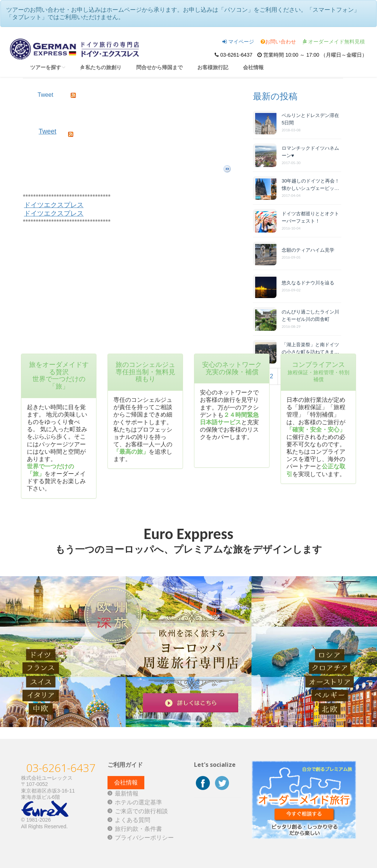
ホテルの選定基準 (138, 802)
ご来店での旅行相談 (141, 811)
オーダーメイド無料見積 (334, 42)
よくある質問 (133, 820)
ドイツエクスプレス (54, 205)
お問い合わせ (278, 42)
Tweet (47, 131)
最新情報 (127, 793)
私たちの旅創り (101, 67)
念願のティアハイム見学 (308, 250)
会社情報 (253, 67)
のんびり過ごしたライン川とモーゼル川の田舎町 (310, 316)
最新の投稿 (275, 96)
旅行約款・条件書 (138, 829)
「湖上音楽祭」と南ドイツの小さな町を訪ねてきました (310, 349)
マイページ (238, 42)
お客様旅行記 (213, 67)
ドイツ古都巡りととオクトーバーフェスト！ (310, 217)
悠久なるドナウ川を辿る (308, 283)
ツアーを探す (48, 67)
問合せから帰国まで (159, 67)
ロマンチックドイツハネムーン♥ (310, 152)
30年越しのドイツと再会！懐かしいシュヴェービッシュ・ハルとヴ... (311, 185)
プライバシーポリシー (144, 838)
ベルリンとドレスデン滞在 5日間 (310, 119)
